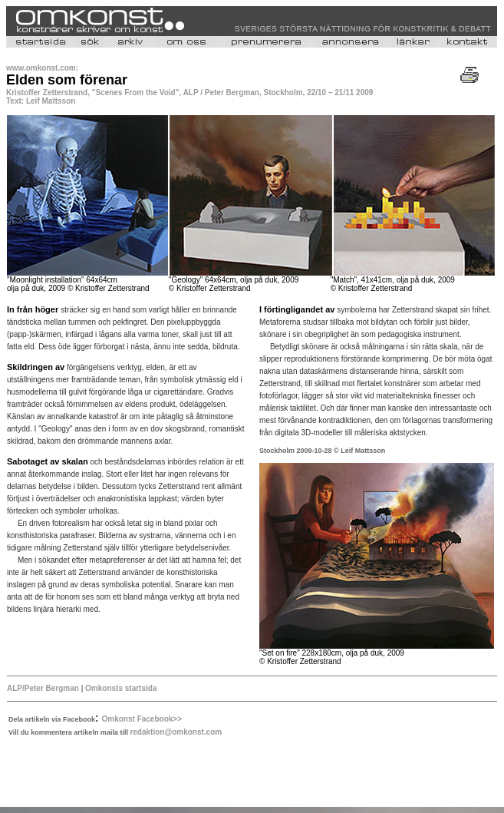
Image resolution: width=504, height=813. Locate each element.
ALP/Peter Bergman (43, 688)
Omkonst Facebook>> (142, 719)
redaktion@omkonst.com (176, 732)
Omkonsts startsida (121, 688)
